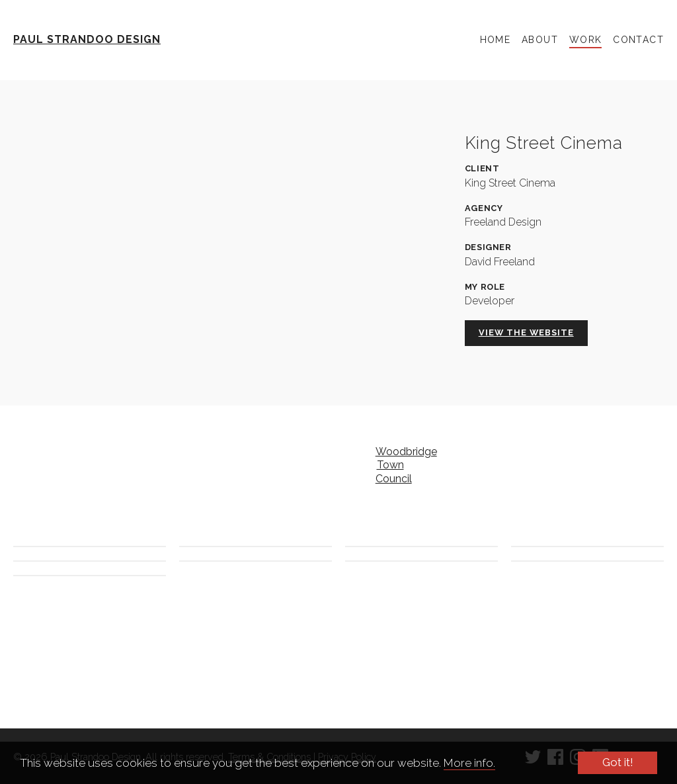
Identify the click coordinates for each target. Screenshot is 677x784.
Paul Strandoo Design (87, 39)
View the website (526, 332)
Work (586, 40)
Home (496, 40)
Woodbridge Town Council (400, 465)
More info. (469, 763)
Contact (638, 40)
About (540, 40)
